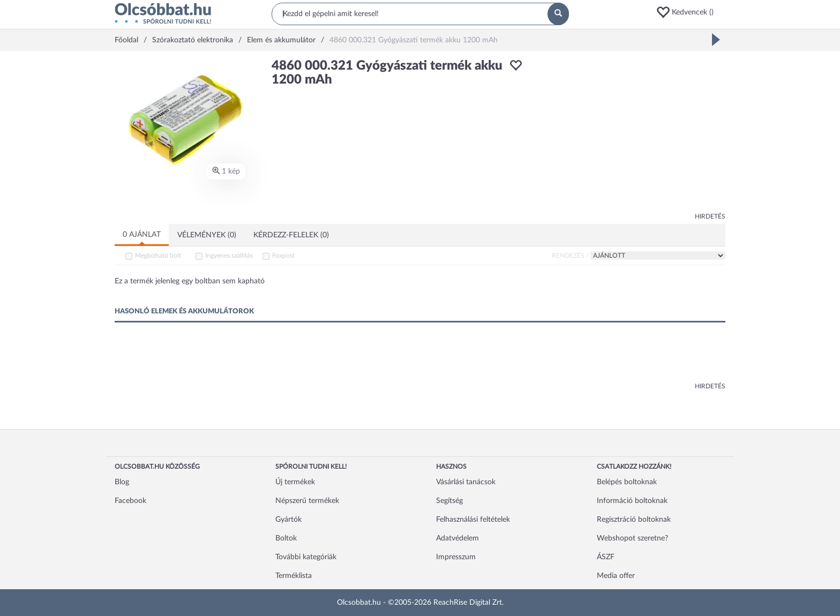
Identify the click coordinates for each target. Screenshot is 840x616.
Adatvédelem (457, 538)
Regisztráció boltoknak (634, 520)
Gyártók (288, 520)
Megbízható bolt (158, 256)
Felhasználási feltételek (473, 520)
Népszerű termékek (307, 501)
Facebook (130, 501)
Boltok (286, 538)
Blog (122, 482)
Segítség (449, 501)
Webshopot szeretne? (632, 538)
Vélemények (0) (207, 235)
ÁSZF (606, 557)
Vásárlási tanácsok (466, 482)
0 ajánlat (142, 235)
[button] (691, 12)
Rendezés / (570, 256)
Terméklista (294, 576)
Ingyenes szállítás (229, 256)
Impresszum (456, 557)
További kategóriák (306, 557)
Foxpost (283, 256)
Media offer (616, 576)
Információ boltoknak (632, 501)
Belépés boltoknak (627, 482)
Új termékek (295, 482)
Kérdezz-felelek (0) (291, 235)
